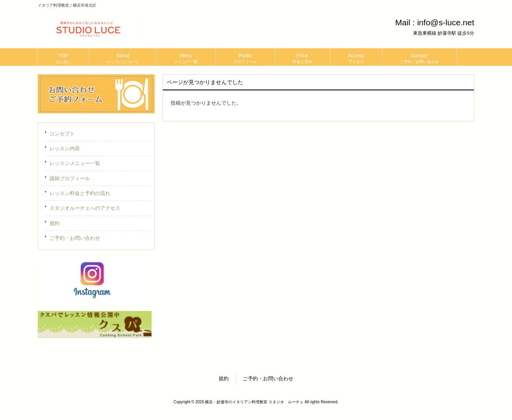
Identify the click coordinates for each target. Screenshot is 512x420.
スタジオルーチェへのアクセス (85, 208)
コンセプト (62, 134)
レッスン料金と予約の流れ (80, 193)
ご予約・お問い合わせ (75, 238)
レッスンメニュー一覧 (75, 163)
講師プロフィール (70, 178)
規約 (55, 223)
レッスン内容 (65, 148)
